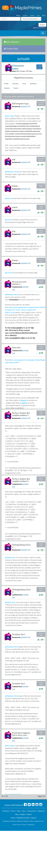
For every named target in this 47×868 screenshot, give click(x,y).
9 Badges (14, 68)
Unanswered (32, 811)
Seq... (14, 231)
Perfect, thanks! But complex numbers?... (21, 414)
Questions (33, 84)
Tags (18, 811)
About (44, 15)
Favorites (15, 84)
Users (24, 811)
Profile (6, 84)
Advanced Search (39, 28)
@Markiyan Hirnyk (12, 172)
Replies (16, 88)
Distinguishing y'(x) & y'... (21, 546)
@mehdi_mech (10, 557)
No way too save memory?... (19, 283)
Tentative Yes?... (19, 634)
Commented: (17, 287)
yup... (14, 159)
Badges (23, 814)
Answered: (16, 106)
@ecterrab (9, 198)
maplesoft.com (39, 821)
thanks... (16, 186)
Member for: (15, 71)
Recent (29, 814)
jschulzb (24, 106)
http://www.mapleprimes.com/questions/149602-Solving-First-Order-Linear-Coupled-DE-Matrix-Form (25, 310)
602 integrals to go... (21, 103)
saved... (15, 207)
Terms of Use (16, 825)
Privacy (24, 825)
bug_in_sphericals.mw (13, 794)
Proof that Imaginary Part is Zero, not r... (21, 734)
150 (29, 106)
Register (25, 15)
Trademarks (31, 825)
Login (18, 15)
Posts (24, 84)
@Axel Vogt (10, 116)
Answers (7, 88)
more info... (17, 347)
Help (38, 15)
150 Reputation (17, 65)
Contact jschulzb (39, 67)
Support (32, 15)
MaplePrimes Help (23, 818)
